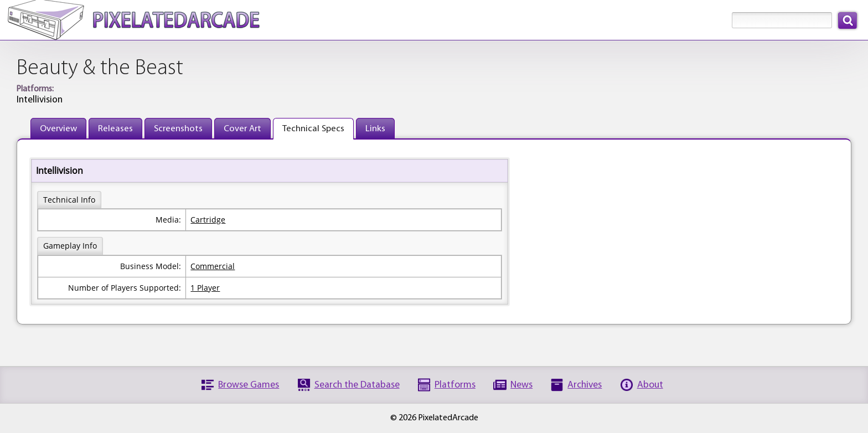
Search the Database (357, 385)
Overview (58, 129)
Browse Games (249, 385)
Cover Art (242, 129)
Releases (115, 129)
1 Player (205, 288)
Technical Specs (313, 129)
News (521, 385)
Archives (585, 385)
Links (375, 129)
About (650, 385)
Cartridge (208, 220)
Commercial (213, 266)
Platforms (455, 385)
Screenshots (178, 129)
